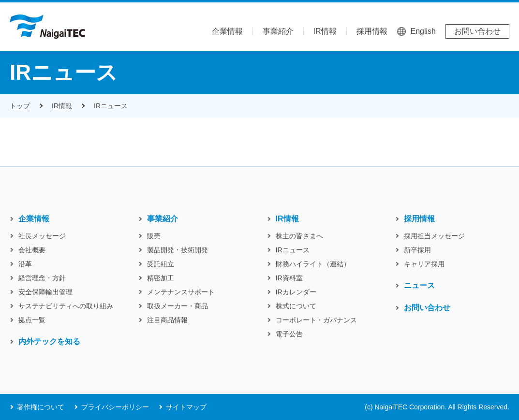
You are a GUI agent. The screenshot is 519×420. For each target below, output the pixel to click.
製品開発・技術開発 (178, 250)
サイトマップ (186, 407)
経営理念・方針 (42, 278)
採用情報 (372, 31)
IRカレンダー (296, 292)
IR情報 (325, 31)
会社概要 (32, 250)
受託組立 (161, 264)
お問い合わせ (477, 31)
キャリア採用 (424, 264)
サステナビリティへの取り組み (66, 306)
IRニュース (111, 106)
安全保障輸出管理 (45, 292)
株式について (296, 306)
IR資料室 (289, 278)
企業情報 (227, 31)
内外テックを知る (49, 342)
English (423, 31)
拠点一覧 (32, 320)
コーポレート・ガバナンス (316, 320)
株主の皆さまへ (299, 236)
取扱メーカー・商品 (178, 306)
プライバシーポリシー (115, 407)
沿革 (25, 264)
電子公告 (289, 334)
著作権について (41, 407)
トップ (20, 106)
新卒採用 (417, 250)
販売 (154, 236)
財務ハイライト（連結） (313, 264)
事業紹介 (278, 31)
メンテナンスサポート (181, 292)
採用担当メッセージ (434, 236)
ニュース (419, 286)
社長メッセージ (42, 236)
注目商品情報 (167, 320)
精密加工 (161, 278)
